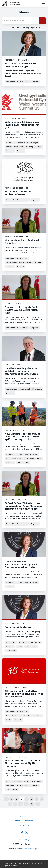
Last (38, 804)
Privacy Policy (24, 816)
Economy (20, 151)
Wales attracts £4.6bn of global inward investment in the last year (22, 125)
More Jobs (10, 143)
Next (32, 804)
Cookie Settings (24, 840)
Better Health (11, 642)
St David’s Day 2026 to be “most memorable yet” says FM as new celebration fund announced (23, 506)
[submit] (43, 21)
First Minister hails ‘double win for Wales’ (23, 242)
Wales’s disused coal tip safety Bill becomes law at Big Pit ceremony (22, 763)
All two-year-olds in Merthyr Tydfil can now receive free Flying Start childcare (24, 694)
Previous (6, 799)
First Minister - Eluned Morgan (17, 81)
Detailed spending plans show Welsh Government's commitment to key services (22, 371)
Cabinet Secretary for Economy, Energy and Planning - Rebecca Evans (25, 147)
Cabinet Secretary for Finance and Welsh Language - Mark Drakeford (25, 389)
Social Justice (11, 650)
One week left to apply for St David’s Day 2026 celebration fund (21, 310)
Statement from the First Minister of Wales (19, 193)
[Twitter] (26, 832)
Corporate (34, 81)
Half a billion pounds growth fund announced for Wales (21, 566)
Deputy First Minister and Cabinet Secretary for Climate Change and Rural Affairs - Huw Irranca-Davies (25, 458)
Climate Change (23, 463)
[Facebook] (22, 832)
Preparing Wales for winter (20, 627)
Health (19, 646)
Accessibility (24, 825)
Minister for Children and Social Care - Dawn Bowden (24, 716)
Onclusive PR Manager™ (29, 849)
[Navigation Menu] (43, 3)
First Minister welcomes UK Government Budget (21, 65)
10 (20, 804)
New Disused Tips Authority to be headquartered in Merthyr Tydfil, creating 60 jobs (22, 436)
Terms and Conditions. (24, 821)
